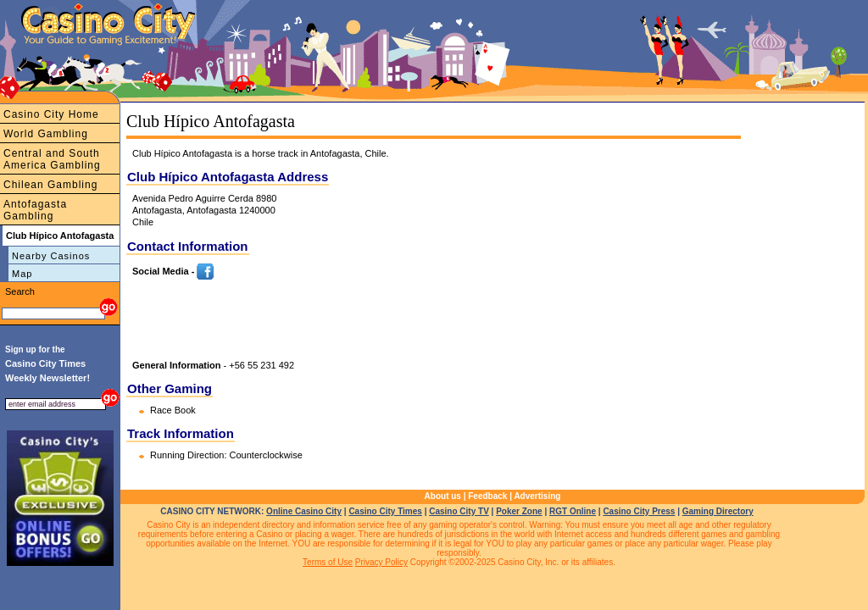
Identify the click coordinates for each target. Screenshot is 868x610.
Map (22, 274)
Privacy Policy (381, 562)
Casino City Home (51, 114)
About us (443, 496)
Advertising (537, 496)
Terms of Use (328, 562)
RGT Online (573, 511)
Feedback (487, 496)
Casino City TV (459, 511)
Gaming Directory (718, 511)
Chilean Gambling (50, 185)
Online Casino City (304, 511)
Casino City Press (639, 511)
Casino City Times (385, 511)
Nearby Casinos (51, 256)
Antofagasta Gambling (35, 210)
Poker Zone (519, 511)
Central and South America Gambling (52, 159)
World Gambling (46, 134)
